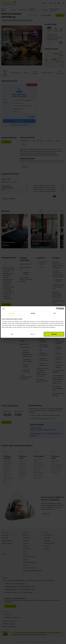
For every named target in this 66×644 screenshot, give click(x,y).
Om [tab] (55, 313)
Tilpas (33, 334)
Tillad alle (54, 334)
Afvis (12, 334)
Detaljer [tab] (33, 313)
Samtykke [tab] (11, 313)
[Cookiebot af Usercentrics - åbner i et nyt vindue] (57, 309)
